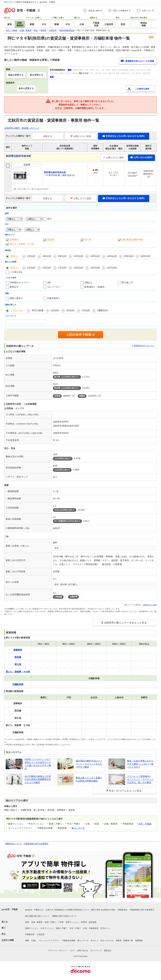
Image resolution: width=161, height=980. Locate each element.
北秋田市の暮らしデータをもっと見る (125, 623)
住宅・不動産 (145, 824)
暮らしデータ (78, 828)
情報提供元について (14, 844)
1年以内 (31, 256)
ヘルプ (72, 951)
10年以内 (78, 256)
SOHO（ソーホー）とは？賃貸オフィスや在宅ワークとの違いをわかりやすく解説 (38, 764)
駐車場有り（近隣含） (95, 287)
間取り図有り (16, 298)
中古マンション (47, 928)
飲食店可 (14, 287)
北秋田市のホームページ (144, 346)
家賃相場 (93, 922)
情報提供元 (123, 910)
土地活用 (41, 934)
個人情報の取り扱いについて (37, 916)
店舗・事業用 (37, 922)
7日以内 (86, 310)
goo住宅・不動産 (10, 909)
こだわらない (18, 310)
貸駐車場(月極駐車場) (132, 240)
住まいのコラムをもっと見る (125, 791)
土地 (85, 928)
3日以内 (70, 310)
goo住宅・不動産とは (34, 910)
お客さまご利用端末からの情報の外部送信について (67, 910)
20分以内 (112, 268)
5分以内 (47, 268)
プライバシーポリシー (57, 951)
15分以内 (95, 268)
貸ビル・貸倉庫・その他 (22, 244)
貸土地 (88, 240)
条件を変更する (26, 88)
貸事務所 (14, 240)
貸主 (49, 219)
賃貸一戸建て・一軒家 (54, 922)
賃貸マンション (72, 922)
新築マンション (32, 928)
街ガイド (94, 941)
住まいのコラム (107, 941)
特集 (27, 941)
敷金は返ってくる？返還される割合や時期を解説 (89, 779)
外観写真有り (54, 298)
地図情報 (139, 941)
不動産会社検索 (69, 941)
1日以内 (55, 310)
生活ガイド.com (150, 605)
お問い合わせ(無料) (142, 157)
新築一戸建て (62, 928)
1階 (49, 283)
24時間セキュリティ (20, 283)
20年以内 (112, 256)
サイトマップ (96, 951)
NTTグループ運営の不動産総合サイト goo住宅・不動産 (30, 2)
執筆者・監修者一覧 (124, 941)
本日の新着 (38, 310)
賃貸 (27, 922)
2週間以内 (102, 310)
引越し (34, 941)
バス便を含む (16, 272)
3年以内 (47, 256)
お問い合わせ (83, 951)
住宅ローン (105, 928)
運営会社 (108, 951)
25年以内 (129, 256)
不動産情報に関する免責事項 (36, 844)
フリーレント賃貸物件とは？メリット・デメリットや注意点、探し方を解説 (140, 779)
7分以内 (62, 268)
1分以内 (31, 268)
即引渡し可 (127, 283)
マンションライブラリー (49, 941)
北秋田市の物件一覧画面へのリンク (22, 128)
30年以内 (145, 256)
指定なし (15, 256)
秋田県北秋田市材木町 (19, 156)
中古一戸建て (75, 928)
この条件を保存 (142, 89)
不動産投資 (94, 928)
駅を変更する (37, 75)
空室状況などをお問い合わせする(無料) (124, 136)
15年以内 (95, 256)
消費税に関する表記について (64, 916)
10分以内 (78, 268)
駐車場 (84, 922)
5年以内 (62, 256)
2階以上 (88, 283)
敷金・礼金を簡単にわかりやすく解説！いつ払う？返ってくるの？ (140, 764)
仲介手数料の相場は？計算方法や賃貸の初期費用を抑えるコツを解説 (38, 779)
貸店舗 (50, 240)
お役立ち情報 (8, 940)
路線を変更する (16, 75)
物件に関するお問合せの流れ (103, 910)
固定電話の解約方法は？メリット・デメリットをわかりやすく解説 (89, 764)
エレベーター (54, 287)
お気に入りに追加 (81, 136)
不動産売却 (30, 934)
